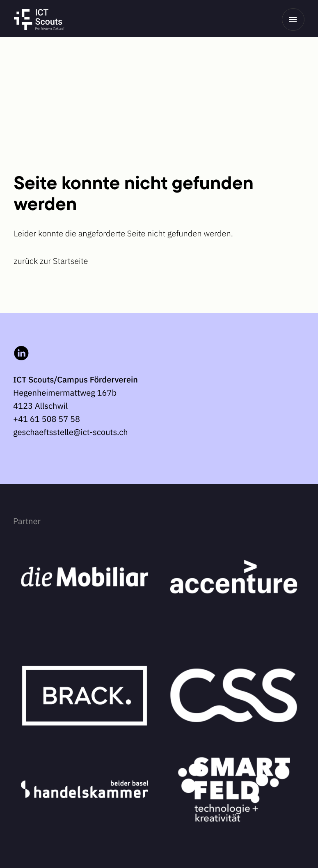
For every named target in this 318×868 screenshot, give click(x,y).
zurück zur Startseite (51, 261)
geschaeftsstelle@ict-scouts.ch (71, 432)
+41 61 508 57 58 (47, 419)
